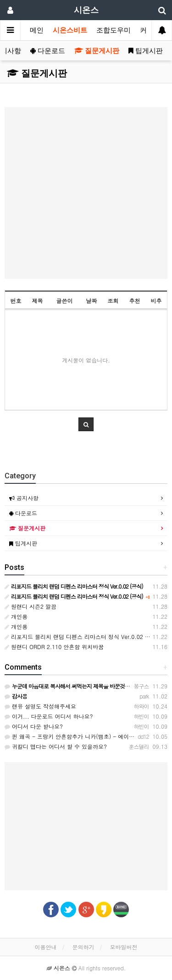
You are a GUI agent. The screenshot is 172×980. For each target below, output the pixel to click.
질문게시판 (97, 51)
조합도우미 (114, 30)
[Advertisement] (86, 193)
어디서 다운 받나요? (34, 726)
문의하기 (83, 947)
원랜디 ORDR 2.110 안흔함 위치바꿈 (54, 647)
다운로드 (48, 51)
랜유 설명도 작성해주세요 (40, 706)
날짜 (91, 300)
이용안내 (45, 947)
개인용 (16, 616)
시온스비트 (70, 30)
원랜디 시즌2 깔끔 (31, 606)
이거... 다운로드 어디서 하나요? (49, 716)
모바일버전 (124, 947)
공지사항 (24, 498)
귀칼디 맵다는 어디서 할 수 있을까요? (56, 746)
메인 (37, 30)
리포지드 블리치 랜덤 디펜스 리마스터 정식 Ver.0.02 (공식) (82, 636)
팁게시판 (146, 51)
